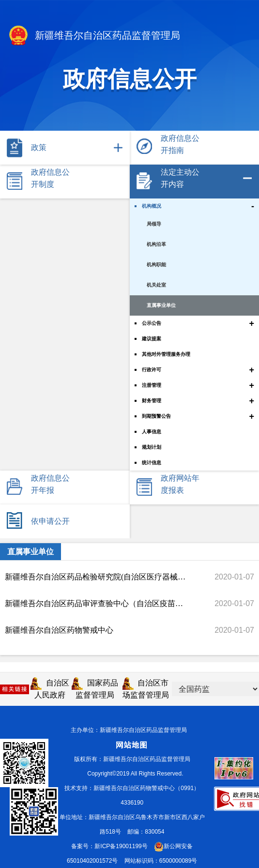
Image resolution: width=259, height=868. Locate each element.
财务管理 (152, 401)
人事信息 (152, 432)
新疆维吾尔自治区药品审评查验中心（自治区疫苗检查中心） (96, 603)
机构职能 (156, 265)
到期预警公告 (156, 416)
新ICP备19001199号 (121, 846)
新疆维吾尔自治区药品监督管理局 (94, 36)
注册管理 (152, 385)
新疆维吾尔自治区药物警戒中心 (59, 630)
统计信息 (152, 463)
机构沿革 (156, 244)
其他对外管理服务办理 (166, 354)
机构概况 (152, 206)
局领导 (154, 224)
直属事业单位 (161, 305)
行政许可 (152, 370)
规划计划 (152, 447)
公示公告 (152, 323)
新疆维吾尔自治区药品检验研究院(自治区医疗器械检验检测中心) (96, 577)
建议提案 (152, 339)
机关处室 (156, 285)
